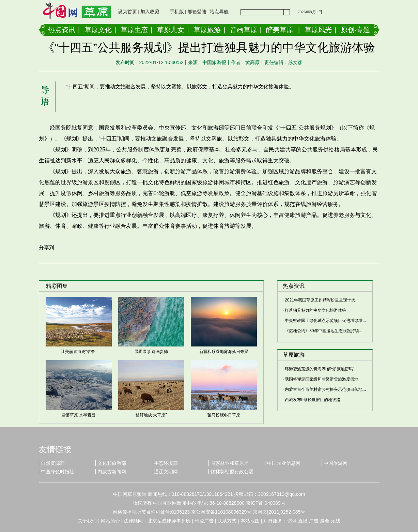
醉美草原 (280, 30)
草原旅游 (207, 30)
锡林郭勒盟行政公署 (232, 472)
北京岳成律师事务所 (169, 521)
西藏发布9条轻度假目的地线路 (313, 400)
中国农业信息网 (284, 463)
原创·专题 (356, 30)
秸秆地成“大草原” (151, 415)
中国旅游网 (336, 463)
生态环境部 (166, 463)
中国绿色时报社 (58, 472)
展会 (325, 521)
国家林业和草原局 (230, 463)
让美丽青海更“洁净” (79, 352)
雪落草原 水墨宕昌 (79, 415)
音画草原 (244, 30)
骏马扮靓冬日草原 (224, 415)
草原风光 (318, 30)
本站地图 (250, 521)
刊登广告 (204, 521)
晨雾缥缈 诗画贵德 (151, 352)
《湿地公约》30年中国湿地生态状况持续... (323, 331)
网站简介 (110, 521)
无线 (336, 521)
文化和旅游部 (112, 463)
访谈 (292, 521)
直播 (303, 521)
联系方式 (227, 521)
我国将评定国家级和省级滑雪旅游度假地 (322, 379)
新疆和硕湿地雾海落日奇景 (224, 352)
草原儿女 (171, 30)
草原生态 (134, 30)
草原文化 (98, 30)
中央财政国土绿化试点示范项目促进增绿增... (325, 321)
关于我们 (87, 521)
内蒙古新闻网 (112, 472)
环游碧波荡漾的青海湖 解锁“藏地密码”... (321, 369)
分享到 (47, 247)
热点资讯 (62, 30)
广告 (314, 521)
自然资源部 (53, 463)
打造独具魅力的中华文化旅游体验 (315, 310)
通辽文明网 (166, 472)
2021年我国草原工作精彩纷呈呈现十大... (322, 300)
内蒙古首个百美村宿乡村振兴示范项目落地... (325, 389)
